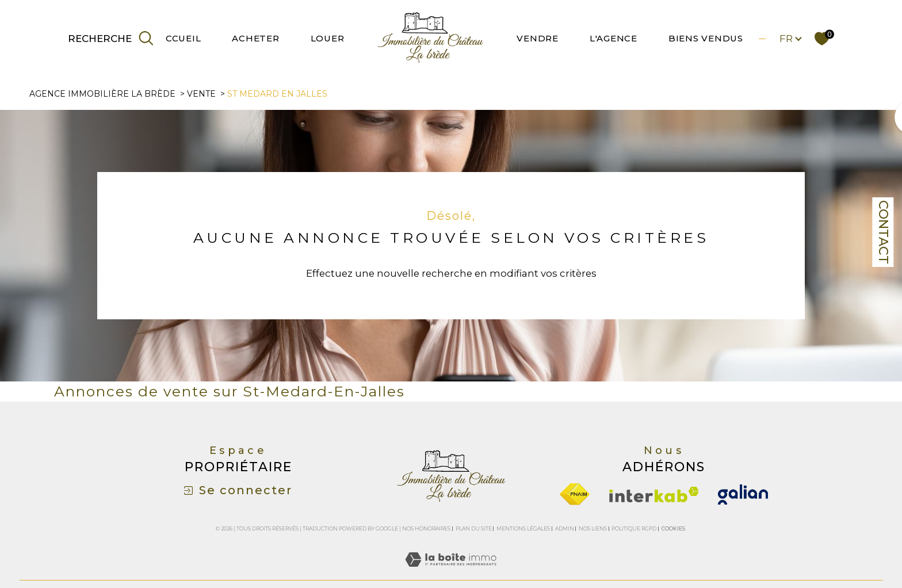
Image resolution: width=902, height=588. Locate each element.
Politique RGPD (634, 528)
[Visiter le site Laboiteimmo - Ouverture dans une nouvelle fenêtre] (451, 572)
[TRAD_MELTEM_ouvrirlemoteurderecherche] (112, 39)
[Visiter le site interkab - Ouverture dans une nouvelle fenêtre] (654, 495)
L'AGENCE (614, 38)
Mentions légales (523, 528)
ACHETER (255, 38)
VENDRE (538, 38)
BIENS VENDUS (706, 38)
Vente (201, 94)
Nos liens (593, 528)
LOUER (328, 38)
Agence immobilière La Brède (102, 94)
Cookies (673, 529)
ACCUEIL (180, 38)
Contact (883, 232)
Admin (565, 528)
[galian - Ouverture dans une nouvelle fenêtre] (743, 495)
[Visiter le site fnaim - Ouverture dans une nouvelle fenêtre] (575, 494)
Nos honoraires (426, 528)
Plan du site (474, 528)
